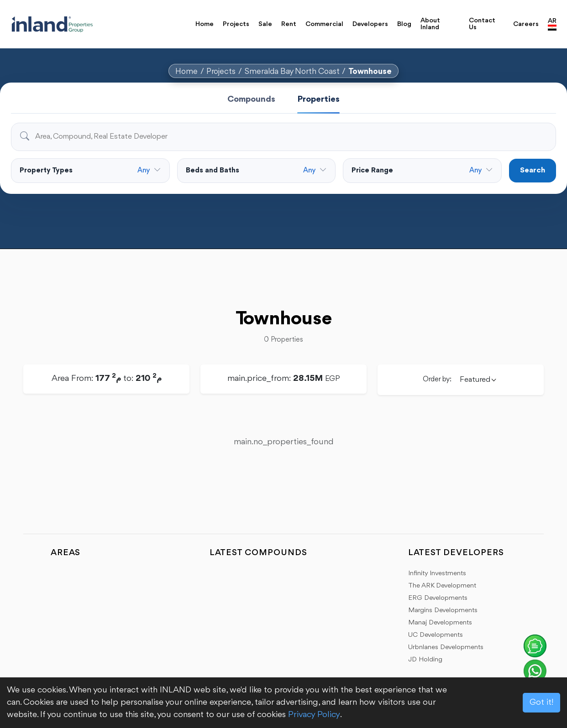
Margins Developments (443, 611)
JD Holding (425, 660)
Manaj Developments (440, 623)
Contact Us (482, 24)
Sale (265, 24)
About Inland (430, 24)
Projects (236, 24)
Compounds (251, 99)
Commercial (324, 24)
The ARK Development (442, 586)
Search (533, 170)
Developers (370, 24)
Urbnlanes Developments (446, 647)
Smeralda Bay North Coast (292, 72)
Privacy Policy (314, 715)
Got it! (541, 702)
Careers (526, 24)
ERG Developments (438, 598)
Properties (318, 99)
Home (205, 24)
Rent (289, 24)
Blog (404, 24)
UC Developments (436, 635)
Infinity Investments (437, 574)
